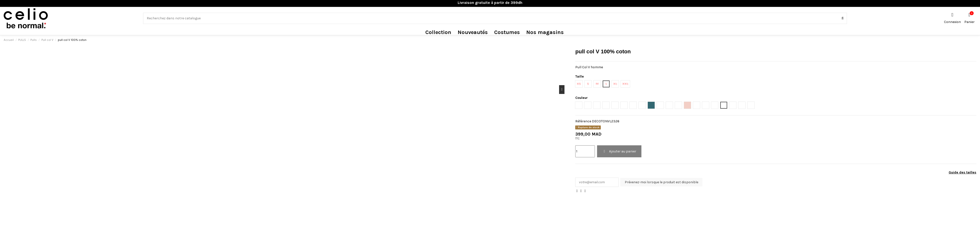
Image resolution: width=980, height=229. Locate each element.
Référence (583, 121)
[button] (438, 32)
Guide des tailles (962, 172)
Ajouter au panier (619, 151)
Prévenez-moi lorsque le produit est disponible (663, 182)
